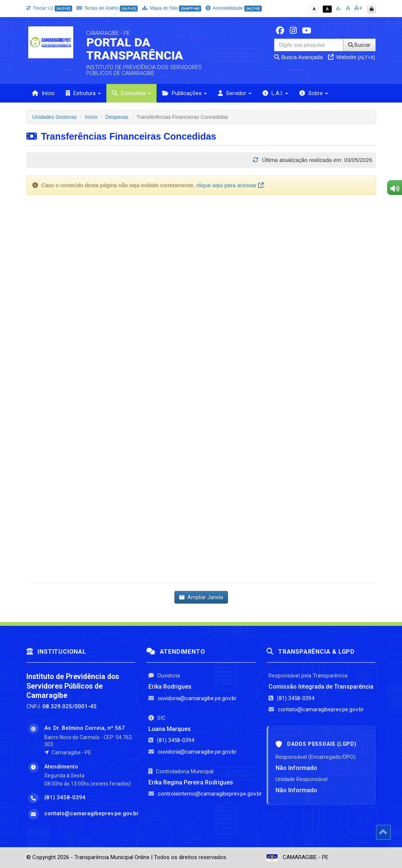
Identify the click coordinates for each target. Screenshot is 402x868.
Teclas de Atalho (107, 8)
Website (351, 57)
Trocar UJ (49, 8)
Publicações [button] (184, 93)
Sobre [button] (314, 93)
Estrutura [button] (83, 93)
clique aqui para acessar (230, 185)
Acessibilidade (234, 8)
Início (43, 93)
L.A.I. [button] (275, 93)
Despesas (117, 117)
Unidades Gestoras (55, 117)
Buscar (359, 45)
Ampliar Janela (201, 597)
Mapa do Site (172, 8)
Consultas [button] (131, 93)
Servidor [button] (235, 93)
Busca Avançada (298, 57)
